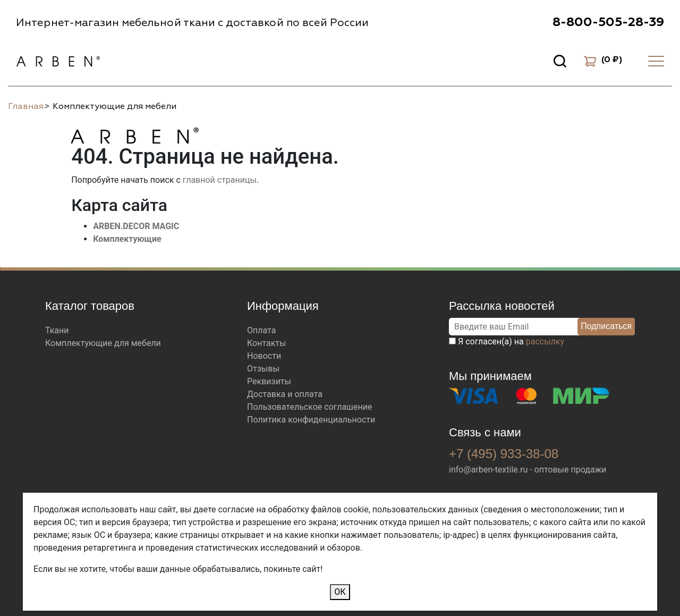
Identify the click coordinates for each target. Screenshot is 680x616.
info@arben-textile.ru (488, 470)
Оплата (261, 330)
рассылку (545, 341)
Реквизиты (269, 381)
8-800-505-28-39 (608, 22)
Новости (264, 356)
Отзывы (263, 369)
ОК (340, 592)
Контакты (266, 343)
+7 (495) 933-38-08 (504, 454)
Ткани (57, 330)
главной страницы (220, 180)
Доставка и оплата (285, 394)
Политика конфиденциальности (311, 420)
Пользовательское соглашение (310, 407)
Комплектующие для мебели (103, 343)
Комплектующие (127, 239)
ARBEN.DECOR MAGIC (136, 226)
